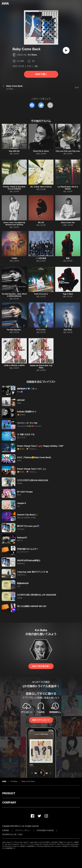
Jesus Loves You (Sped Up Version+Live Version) (14, 224)
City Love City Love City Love (68, 151)
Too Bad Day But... (14, 330)
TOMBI (14, 258)
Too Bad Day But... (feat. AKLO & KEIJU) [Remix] (14, 295)
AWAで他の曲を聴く (41, 666)
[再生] (66, 50)
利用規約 (6, 831)
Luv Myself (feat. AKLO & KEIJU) (68, 188)
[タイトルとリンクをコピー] (50, 105)
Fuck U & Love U (41, 294)
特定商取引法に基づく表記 (12, 835)
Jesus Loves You (68, 223)
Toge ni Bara (68, 294)
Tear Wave (68, 330)
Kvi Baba (32, 55)
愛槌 (68, 258)
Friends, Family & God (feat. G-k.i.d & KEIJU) (14, 188)
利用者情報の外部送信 (45, 831)
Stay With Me (14, 151)
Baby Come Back (28, 781)
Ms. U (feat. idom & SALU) (41, 187)
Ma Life (41, 223)
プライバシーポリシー (23, 831)
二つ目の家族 (41, 258)
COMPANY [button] (9, 802)
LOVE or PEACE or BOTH (14, 366)
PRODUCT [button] (9, 793)
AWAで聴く (41, 74)
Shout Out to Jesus (41, 151)
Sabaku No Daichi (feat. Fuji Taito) (41, 367)
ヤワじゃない (41, 330)
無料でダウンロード (41, 720)
